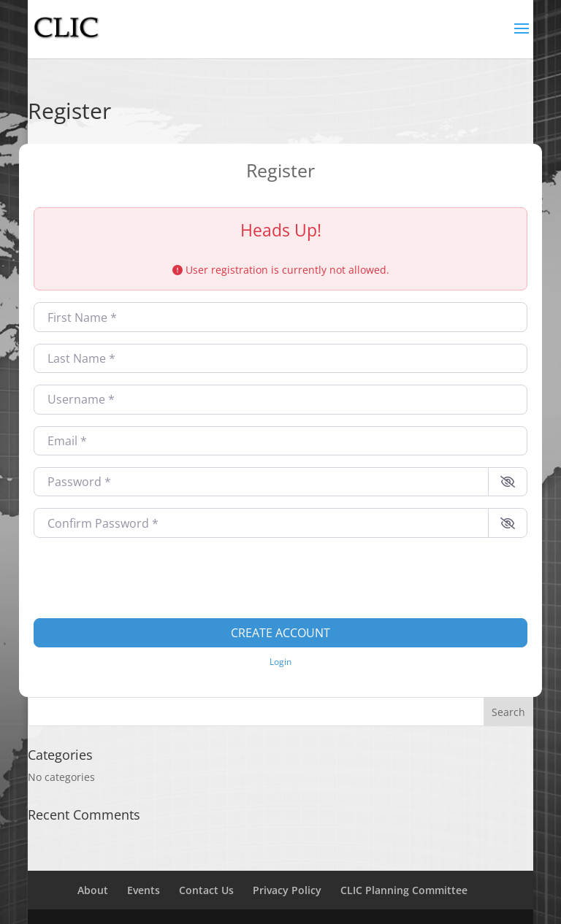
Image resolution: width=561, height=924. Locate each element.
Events (144, 890)
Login (280, 661)
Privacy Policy (287, 890)
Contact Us (206, 890)
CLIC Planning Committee (404, 890)
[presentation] (145, 578)
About (93, 890)
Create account (280, 633)
